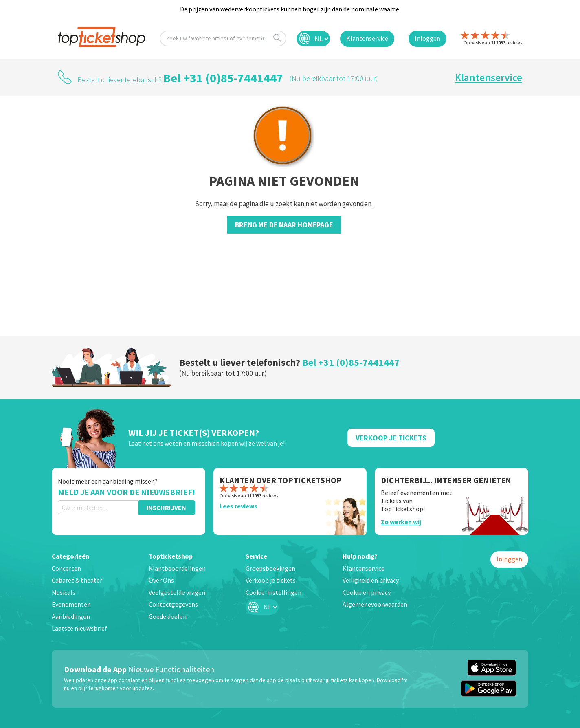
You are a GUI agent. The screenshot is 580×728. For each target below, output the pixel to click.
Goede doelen (168, 616)
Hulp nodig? (360, 556)
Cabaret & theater (77, 580)
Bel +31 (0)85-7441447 (223, 78)
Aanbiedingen (71, 616)
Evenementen (71, 604)
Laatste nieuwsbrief (79, 628)
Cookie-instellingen (274, 592)
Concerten (66, 568)
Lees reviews (238, 506)
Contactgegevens (173, 604)
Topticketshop (171, 556)
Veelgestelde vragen (177, 592)
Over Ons (161, 580)
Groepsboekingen (270, 568)
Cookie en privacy (367, 592)
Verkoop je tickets (271, 580)
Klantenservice (489, 77)
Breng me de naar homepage (284, 225)
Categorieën (70, 556)
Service (256, 556)
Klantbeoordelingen (177, 568)
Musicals (64, 592)
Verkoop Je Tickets (391, 438)
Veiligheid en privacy (371, 580)
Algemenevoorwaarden (375, 604)
